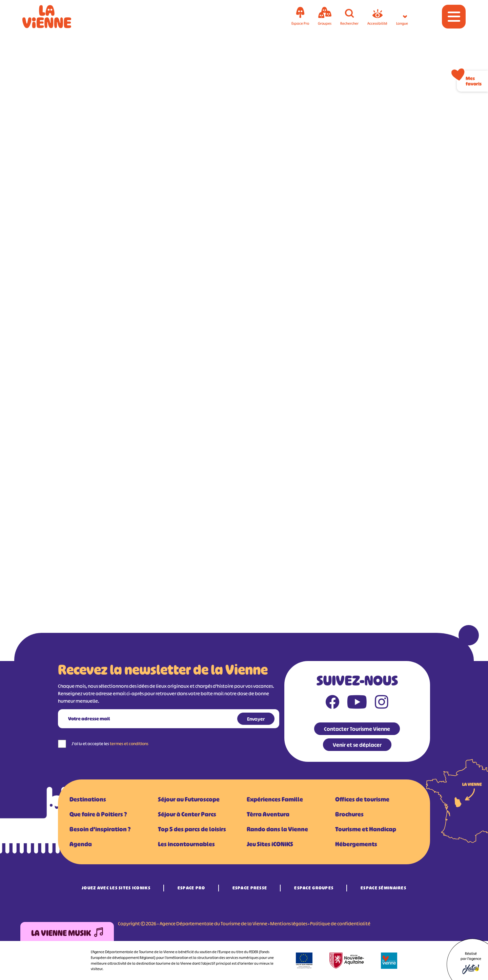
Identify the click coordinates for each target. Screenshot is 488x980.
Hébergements (356, 844)
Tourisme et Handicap (366, 829)
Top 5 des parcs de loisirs (192, 829)
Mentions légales (289, 924)
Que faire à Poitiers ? (98, 814)
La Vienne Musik (67, 933)
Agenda (81, 844)
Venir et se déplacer (357, 745)
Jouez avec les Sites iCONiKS (116, 888)
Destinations (88, 799)
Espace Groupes (314, 888)
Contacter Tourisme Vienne (357, 729)
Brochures (349, 814)
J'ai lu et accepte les (110, 744)
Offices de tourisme (362, 799)
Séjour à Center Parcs (187, 814)
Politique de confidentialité (340, 924)
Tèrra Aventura (268, 814)
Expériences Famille (275, 799)
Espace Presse (250, 888)
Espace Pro (191, 888)
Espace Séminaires (383, 888)
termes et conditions (129, 744)
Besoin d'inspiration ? (100, 829)
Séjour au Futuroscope (189, 799)
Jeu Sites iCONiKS (270, 844)
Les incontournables (186, 844)
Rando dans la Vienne (277, 829)
